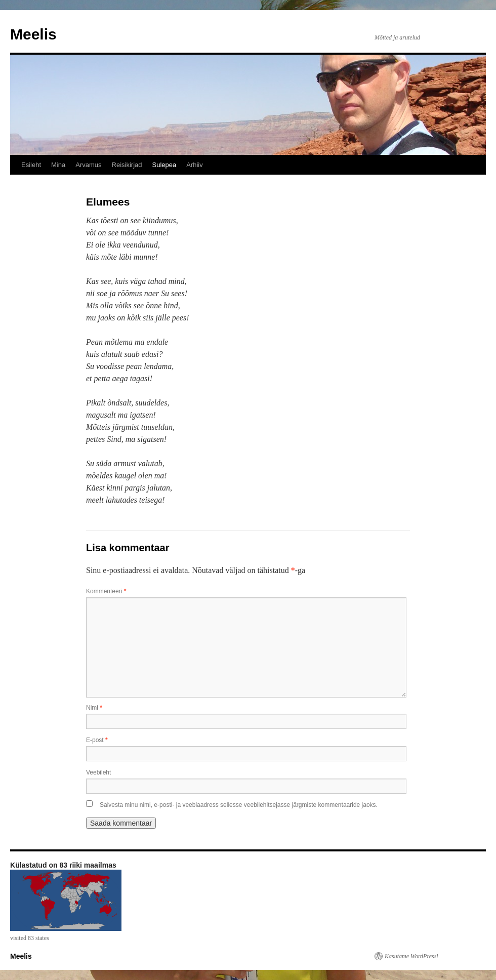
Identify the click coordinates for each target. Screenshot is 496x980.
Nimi (94, 708)
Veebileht (98, 772)
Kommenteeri (106, 591)
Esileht (31, 165)
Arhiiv (195, 165)
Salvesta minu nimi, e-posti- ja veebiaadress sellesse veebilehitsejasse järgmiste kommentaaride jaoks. (239, 805)
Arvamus (88, 165)
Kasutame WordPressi (411, 956)
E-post (97, 740)
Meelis (33, 34)
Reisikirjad (127, 165)
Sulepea (164, 165)
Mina (58, 165)
